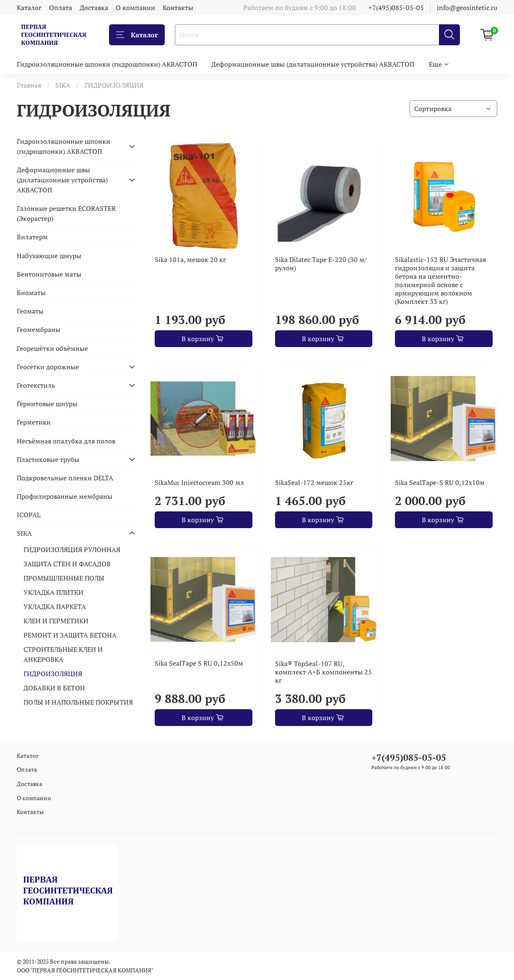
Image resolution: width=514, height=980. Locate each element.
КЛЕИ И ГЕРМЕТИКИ (56, 621)
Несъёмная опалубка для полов (66, 441)
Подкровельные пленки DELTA (65, 478)
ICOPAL (29, 515)
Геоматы (30, 311)
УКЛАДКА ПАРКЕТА (55, 607)
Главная (29, 85)
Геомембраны (39, 329)
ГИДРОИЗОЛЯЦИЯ (53, 674)
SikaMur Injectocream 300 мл (199, 482)
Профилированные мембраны (65, 496)
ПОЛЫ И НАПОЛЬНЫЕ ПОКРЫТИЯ (78, 702)
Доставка (94, 8)
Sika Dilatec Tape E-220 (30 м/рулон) (321, 264)
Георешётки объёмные (52, 348)
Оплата (61, 8)
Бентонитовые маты (49, 274)
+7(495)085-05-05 (396, 8)
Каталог (29, 8)
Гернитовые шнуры (47, 404)
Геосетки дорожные (48, 367)
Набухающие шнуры (49, 256)
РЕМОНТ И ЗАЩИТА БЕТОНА (70, 635)
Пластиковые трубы (48, 459)
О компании (135, 8)
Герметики (34, 422)
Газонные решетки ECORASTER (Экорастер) (66, 213)
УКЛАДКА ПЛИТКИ (53, 592)
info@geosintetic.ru (467, 8)
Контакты (178, 8)
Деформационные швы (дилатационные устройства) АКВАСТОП (313, 64)
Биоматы (31, 293)
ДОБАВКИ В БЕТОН (54, 688)
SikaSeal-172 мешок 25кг (314, 482)
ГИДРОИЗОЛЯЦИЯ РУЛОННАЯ (72, 550)
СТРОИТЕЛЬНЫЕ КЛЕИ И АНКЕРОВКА (63, 654)
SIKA (63, 85)
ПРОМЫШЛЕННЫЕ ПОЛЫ (64, 578)
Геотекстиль (36, 385)
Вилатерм (32, 237)
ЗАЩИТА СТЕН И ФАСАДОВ (67, 564)
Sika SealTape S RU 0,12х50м (199, 663)
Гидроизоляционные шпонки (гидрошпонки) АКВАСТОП (107, 64)
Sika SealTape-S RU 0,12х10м (440, 482)
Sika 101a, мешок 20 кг (190, 259)
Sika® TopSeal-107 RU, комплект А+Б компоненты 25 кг (323, 672)
